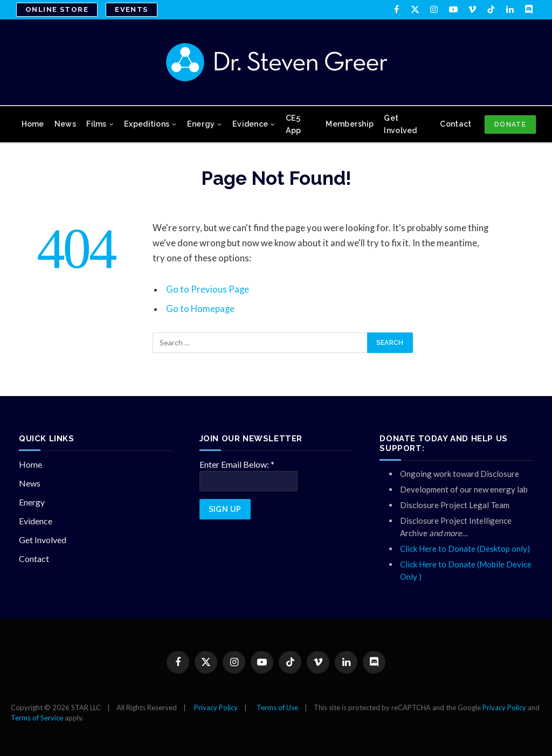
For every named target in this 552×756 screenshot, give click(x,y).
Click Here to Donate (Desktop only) (465, 549)
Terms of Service (37, 718)
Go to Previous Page (208, 289)
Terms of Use (277, 708)
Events (132, 9)
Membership (350, 124)
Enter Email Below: (237, 464)
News (65, 124)
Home (33, 124)
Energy (201, 124)
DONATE (510, 124)
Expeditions (147, 124)
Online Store (57, 9)
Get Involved (400, 124)
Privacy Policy (216, 708)
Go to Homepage (200, 309)
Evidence (250, 124)
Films (96, 124)
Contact (456, 124)
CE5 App (294, 124)
